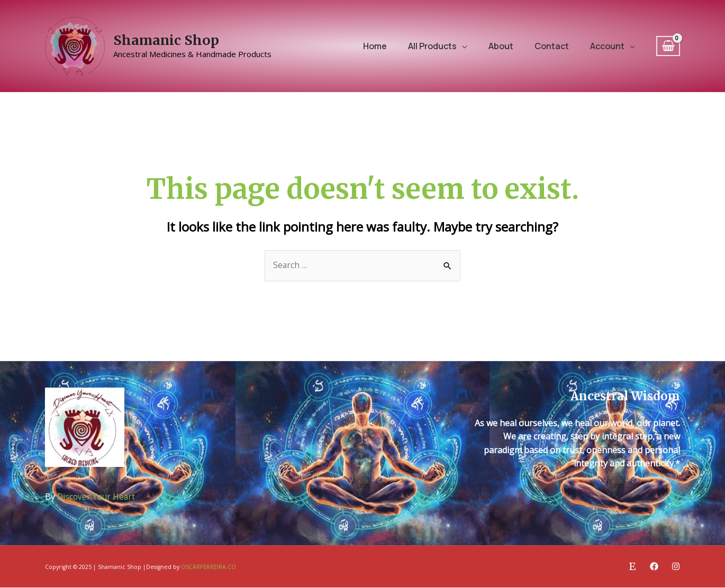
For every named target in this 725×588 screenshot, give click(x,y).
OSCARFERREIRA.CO (209, 567)
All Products (432, 46)
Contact (552, 46)
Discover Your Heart (97, 497)
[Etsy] (632, 567)
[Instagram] (676, 567)
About (501, 46)
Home (375, 46)
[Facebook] (654, 567)
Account (607, 46)
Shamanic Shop (166, 40)
